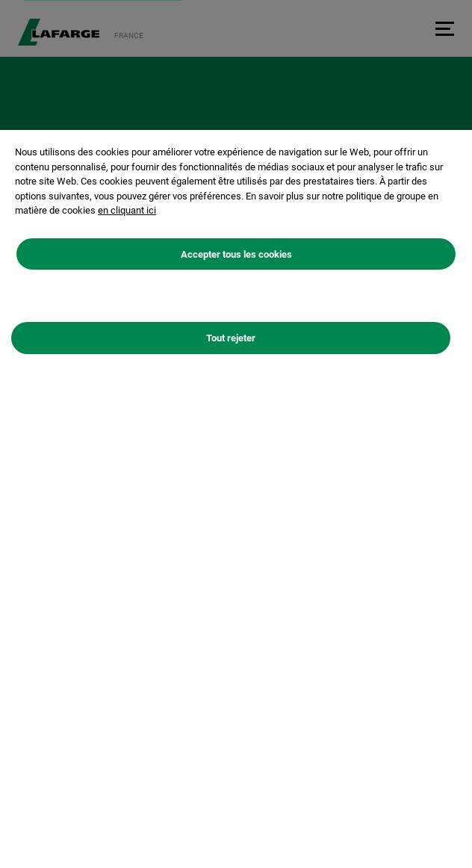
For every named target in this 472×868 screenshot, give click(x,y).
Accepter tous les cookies (236, 260)
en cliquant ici (127, 217)
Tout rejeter (231, 345)
